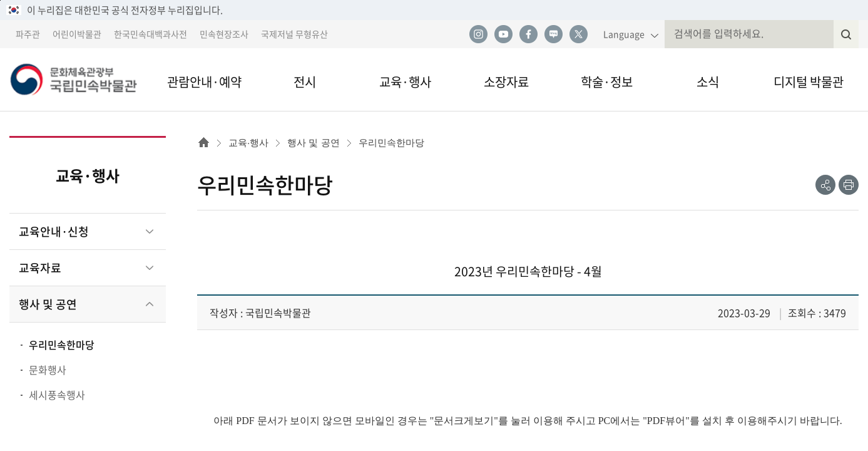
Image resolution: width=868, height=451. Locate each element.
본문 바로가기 (0, 0)
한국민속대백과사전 (151, 34)
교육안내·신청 (54, 231)
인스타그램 (478, 34)
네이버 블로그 (553, 34)
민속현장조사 (224, 34)
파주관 (28, 34)
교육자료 (40, 268)
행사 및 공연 (48, 304)
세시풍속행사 (57, 395)
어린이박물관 (77, 34)
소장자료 (506, 82)
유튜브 (503, 34)
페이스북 (528, 34)
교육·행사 (405, 82)
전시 (305, 82)
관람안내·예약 (204, 82)
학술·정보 (607, 82)
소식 (708, 82)
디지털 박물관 (809, 82)
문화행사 (48, 370)
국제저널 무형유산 (294, 34)
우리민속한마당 (62, 345)
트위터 (578, 34)
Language (624, 34)
